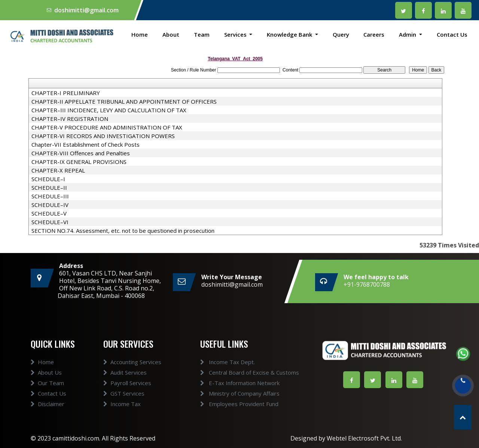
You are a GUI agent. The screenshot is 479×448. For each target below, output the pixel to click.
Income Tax (122, 412)
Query (341, 34)
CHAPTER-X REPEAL (58, 170)
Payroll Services (127, 391)
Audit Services (125, 381)
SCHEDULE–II (49, 188)
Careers (374, 34)
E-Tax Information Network (231, 383)
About (171, 34)
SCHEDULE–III (50, 196)
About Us (46, 381)
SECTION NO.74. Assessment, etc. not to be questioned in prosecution (123, 231)
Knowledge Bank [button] (290, 34)
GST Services (124, 402)
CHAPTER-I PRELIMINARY (66, 93)
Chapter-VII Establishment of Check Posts (86, 144)
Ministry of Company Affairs (231, 393)
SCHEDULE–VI (50, 222)
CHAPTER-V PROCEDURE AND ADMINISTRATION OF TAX (107, 127)
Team (202, 34)
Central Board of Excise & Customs (241, 372)
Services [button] (236, 34)
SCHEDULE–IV (50, 205)
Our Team (47, 391)
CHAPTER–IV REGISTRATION (70, 119)
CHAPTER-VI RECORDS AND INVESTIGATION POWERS (103, 136)
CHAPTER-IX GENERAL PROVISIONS (79, 162)
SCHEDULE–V (49, 213)
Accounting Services (132, 371)
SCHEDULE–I (48, 179)
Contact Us (452, 34)
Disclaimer (48, 412)
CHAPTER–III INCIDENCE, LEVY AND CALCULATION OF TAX (109, 110)
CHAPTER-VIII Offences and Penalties (81, 153)
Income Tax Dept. (219, 362)
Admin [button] (408, 34)
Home (140, 34)
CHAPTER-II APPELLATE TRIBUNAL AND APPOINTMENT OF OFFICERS (124, 101)
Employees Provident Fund (230, 404)
